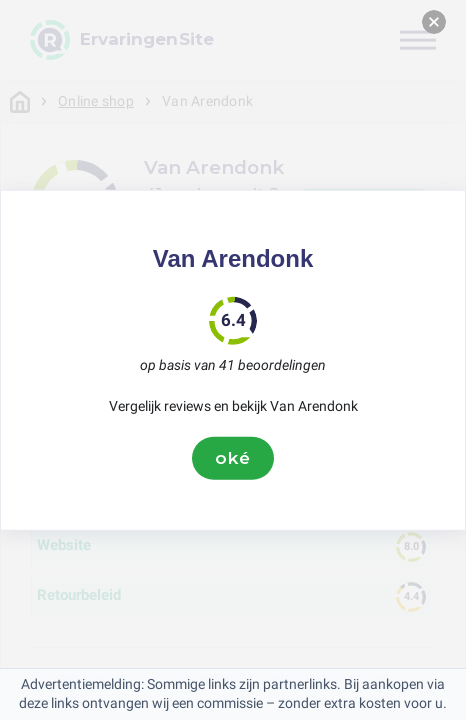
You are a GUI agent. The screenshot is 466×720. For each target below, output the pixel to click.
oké (233, 458)
